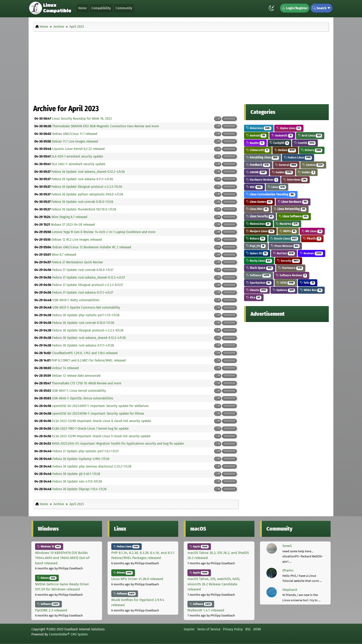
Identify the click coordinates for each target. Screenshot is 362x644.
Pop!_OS (256, 246)
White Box (311, 290)
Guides (283, 172)
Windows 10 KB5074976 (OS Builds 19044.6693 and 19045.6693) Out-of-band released (63, 558)
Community (124, 8)
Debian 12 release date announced (76, 376)
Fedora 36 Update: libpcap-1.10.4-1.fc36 (79, 489)
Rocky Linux (259, 261)
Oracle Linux (284, 238)
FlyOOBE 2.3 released (51, 610)
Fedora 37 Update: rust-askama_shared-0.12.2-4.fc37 (89, 277)
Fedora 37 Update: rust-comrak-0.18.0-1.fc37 (83, 270)
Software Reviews (292, 275)
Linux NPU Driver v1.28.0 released (137, 579)
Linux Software (294, 216)
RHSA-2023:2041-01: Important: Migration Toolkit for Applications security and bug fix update (118, 444)
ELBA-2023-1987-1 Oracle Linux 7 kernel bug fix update (90, 428)
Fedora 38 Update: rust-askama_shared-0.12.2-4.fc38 (89, 338)
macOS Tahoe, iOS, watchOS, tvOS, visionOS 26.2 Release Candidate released (214, 584)
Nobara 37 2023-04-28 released (73, 225)
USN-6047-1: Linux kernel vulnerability (79, 391)
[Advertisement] (181, 67)
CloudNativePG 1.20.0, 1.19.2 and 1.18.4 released (85, 353)
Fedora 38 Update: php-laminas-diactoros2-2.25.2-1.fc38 (92, 466)
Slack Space (260, 268)
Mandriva (288, 224)
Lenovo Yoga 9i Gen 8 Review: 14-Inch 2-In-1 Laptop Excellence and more (104, 232)
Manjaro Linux (260, 231)
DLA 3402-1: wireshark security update (78, 164)
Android (256, 135)
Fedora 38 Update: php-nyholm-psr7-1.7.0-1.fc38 (86, 315)
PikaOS (312, 238)
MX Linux (312, 231)
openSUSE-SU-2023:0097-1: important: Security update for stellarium (100, 406)
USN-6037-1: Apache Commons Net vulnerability (86, 307)
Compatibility (101, 8)
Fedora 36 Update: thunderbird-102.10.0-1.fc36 (84, 209)
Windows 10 (49, 547)
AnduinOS (282, 135)
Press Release (285, 246)
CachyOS (279, 143)
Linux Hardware (293, 202)
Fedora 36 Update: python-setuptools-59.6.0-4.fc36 (87, 194)
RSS (248, 629)
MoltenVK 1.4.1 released (206, 610)
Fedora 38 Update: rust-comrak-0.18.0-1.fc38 (83, 323)
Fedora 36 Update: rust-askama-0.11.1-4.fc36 (82, 179)
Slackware (291, 268)
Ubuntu (257, 290)
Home (82, 8)
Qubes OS (257, 253)
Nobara (256, 238)
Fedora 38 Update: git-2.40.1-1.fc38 (76, 474)
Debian (285, 150)
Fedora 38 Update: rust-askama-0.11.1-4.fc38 (83, 345)
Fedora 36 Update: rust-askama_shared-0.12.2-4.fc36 (88, 172)
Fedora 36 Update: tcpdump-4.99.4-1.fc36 (81, 459)
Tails (308, 283)
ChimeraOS (258, 150)
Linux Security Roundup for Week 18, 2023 (82, 118)
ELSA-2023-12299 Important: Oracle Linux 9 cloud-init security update (101, 436)
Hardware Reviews (262, 180)
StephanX (290, 590)
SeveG (287, 546)
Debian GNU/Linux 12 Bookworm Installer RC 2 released (92, 247)
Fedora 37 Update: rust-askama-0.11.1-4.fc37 (83, 292)
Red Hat (284, 253)
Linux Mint (257, 209)
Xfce (254, 297)
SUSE (286, 283)
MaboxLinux (258, 224)
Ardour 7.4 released (65, 368)
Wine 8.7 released (64, 255)
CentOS (305, 143)
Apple (199, 547)
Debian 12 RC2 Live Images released (77, 240)
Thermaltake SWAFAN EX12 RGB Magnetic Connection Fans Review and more (106, 126)
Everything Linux (262, 157)
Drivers (312, 150)
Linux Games (259, 202)
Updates (284, 290)
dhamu (288, 570)
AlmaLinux (259, 128)
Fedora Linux (298, 157)
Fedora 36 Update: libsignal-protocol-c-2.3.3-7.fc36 (87, 187)
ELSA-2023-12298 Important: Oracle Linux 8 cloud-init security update (102, 421)
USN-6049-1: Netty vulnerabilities (76, 300)
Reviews (311, 253)
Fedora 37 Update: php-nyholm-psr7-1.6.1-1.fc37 (86, 451)
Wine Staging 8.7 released (69, 217)
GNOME (256, 172)
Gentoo (313, 165)
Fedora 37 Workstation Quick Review (77, 262)
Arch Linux (310, 135)
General (286, 165)
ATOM (257, 629)
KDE (254, 187)
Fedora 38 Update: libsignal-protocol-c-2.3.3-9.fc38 (88, 330)
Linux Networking (290, 209)
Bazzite (255, 143)
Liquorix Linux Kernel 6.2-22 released (78, 149)
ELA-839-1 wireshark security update (77, 156)
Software (258, 275)
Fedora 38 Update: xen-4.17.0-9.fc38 (77, 481)
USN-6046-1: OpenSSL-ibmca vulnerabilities (83, 398)
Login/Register (295, 8)
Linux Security (260, 216)
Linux (277, 187)
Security (289, 261)
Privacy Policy (233, 629)
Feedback (258, 165)
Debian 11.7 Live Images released (75, 141)
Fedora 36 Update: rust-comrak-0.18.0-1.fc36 (82, 202)
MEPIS (288, 231)
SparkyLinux (259, 283)
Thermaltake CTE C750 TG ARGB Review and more (86, 383)
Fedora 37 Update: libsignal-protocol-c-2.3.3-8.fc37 (88, 285)
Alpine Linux (289, 128)
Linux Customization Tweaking (271, 194)
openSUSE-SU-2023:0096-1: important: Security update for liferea (98, 413)
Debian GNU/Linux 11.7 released (75, 134)
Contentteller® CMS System (68, 634)
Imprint (189, 629)
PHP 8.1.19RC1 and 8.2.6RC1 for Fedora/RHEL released (89, 360)
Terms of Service (209, 629)
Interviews (296, 180)
